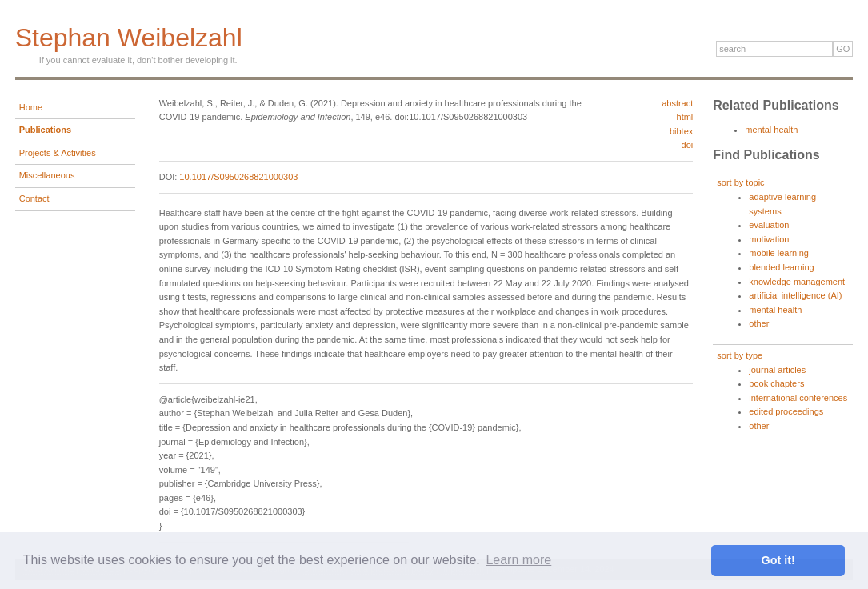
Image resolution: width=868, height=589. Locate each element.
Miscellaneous (47, 175)
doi (688, 145)
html (685, 117)
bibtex (681, 131)
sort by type (740, 355)
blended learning (781, 267)
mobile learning (779, 253)
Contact (34, 198)
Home (31, 107)
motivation (769, 239)
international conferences (798, 398)
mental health (771, 130)
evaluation (769, 225)
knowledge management (797, 282)
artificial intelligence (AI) (795, 295)
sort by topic (740, 182)
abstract (677, 103)
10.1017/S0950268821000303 (238, 177)
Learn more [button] (518, 560)
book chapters (776, 383)
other (759, 323)
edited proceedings (786, 411)
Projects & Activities (58, 153)
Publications (45, 130)
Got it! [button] (778, 560)
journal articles (777, 370)
